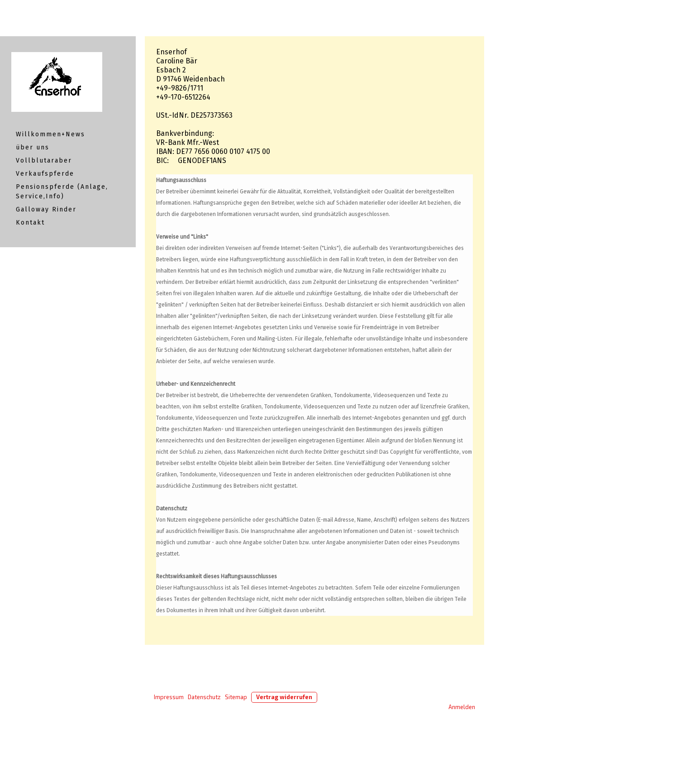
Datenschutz (204, 697)
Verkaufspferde (45, 174)
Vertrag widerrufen (284, 697)
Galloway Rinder (46, 209)
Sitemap (236, 697)
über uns (33, 147)
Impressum (169, 697)
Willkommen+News (50, 134)
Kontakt (30, 223)
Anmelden (462, 707)
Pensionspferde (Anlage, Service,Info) (62, 192)
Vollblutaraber (44, 161)
